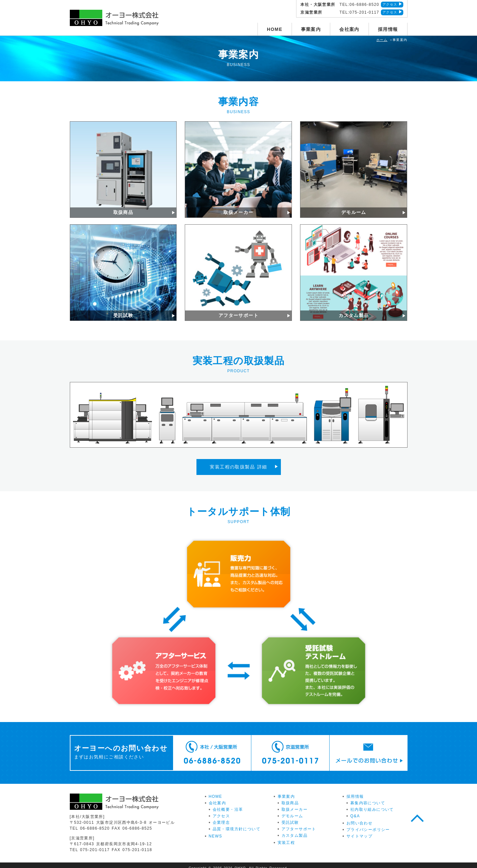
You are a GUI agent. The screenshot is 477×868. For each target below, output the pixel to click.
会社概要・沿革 (228, 804)
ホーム (382, 40)
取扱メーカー (295, 804)
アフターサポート (299, 823)
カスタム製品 (295, 830)
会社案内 (349, 29)
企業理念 (221, 817)
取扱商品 (290, 797)
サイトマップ (359, 830)
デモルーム (292, 810)
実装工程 (286, 837)
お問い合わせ (359, 817)
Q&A (355, 810)
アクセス (390, 4)
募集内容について (368, 797)
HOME (275, 29)
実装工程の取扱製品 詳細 (238, 464)
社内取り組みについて (372, 804)
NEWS (216, 830)
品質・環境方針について (237, 823)
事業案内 (311, 29)
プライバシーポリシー (368, 824)
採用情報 (388, 29)
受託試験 (290, 817)
